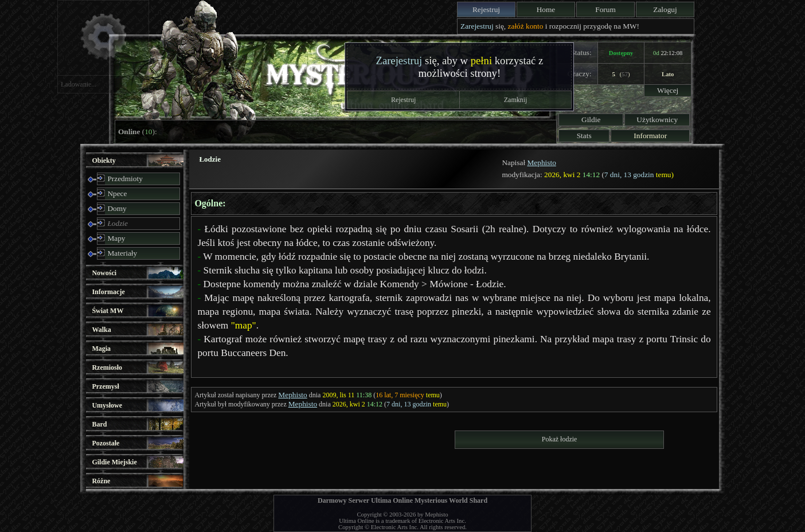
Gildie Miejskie (114, 462)
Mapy (116, 238)
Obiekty (103, 161)
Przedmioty (125, 179)
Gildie (591, 120)
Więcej (668, 90)
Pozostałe (105, 443)
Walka (101, 330)
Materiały (122, 253)
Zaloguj (665, 9)
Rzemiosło (107, 367)
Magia (101, 349)
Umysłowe (107, 405)
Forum (605, 9)
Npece (117, 193)
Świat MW (108, 311)
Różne (101, 481)
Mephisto (541, 163)
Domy (117, 208)
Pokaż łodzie (560, 439)
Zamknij (516, 100)
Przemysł (105, 386)
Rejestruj (486, 9)
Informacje (108, 292)
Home (546, 9)
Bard (99, 424)
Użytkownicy (657, 120)
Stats (584, 136)
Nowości (104, 273)
